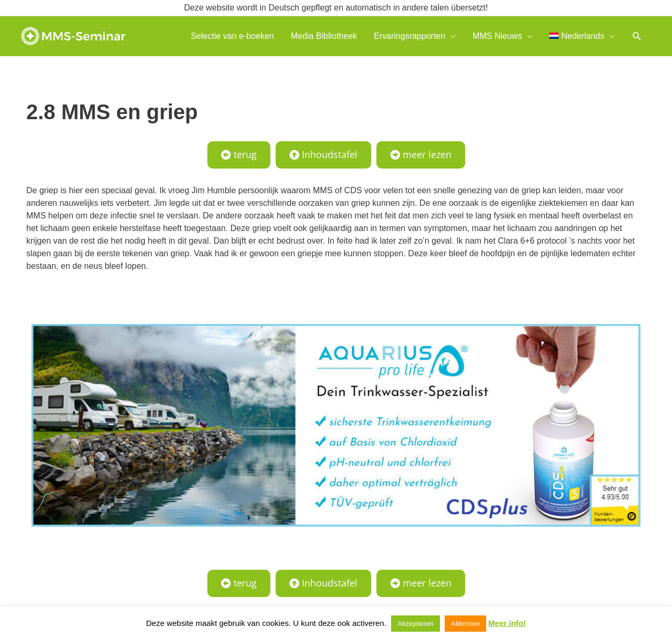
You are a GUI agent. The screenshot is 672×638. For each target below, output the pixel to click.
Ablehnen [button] (465, 624)
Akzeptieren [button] (416, 624)
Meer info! (507, 623)
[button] (637, 36)
